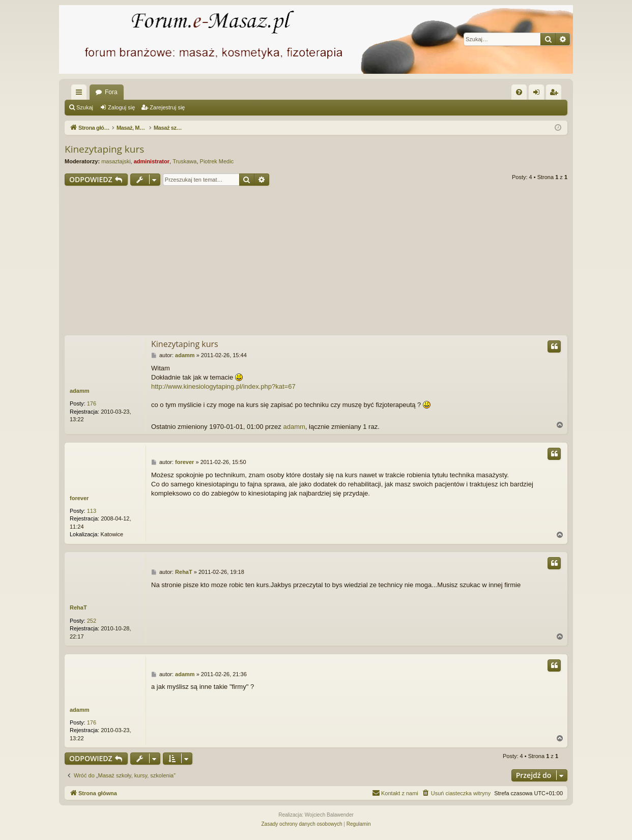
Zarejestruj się (167, 107)
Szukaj (85, 107)
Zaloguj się (121, 107)
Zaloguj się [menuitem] (539, 94)
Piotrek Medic (217, 161)
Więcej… (81, 94)
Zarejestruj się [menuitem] (556, 94)
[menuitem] (519, 92)
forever (79, 498)
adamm (80, 391)
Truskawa (184, 161)
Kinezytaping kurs (104, 149)
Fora (111, 92)
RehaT (78, 607)
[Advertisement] (316, 262)
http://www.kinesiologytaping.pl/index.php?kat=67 (223, 386)
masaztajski (116, 161)
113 (92, 511)
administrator (152, 161)
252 (92, 621)
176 (92, 403)
